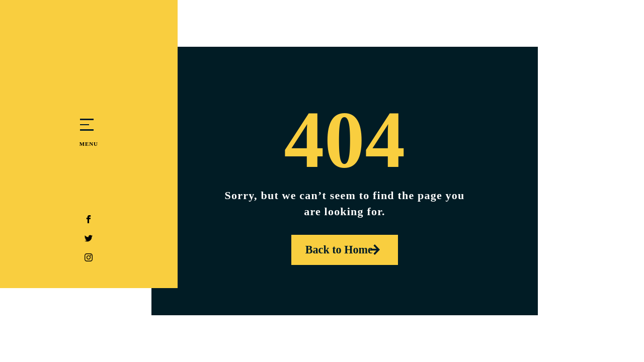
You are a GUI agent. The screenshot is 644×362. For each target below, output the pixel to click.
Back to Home (335, 250)
